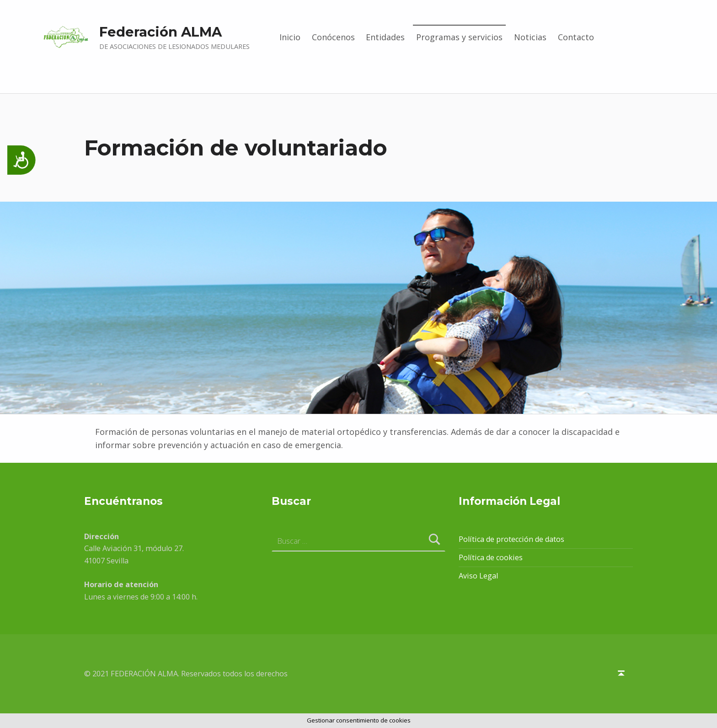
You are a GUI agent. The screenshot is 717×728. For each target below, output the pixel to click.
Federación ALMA (161, 32)
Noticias (530, 37)
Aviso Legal (478, 576)
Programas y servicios (459, 37)
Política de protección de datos (511, 539)
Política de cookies (491, 557)
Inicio (290, 37)
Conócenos (333, 37)
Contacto (576, 37)
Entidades (385, 37)
